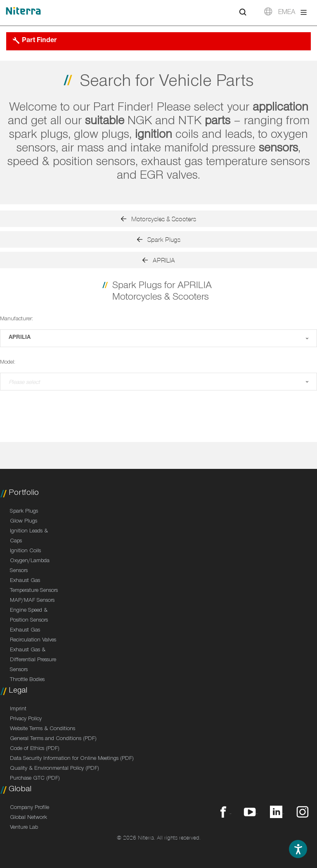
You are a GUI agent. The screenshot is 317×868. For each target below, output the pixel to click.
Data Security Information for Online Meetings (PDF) (72, 759)
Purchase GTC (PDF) (35, 779)
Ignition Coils (25, 551)
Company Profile (30, 808)
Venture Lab (24, 828)
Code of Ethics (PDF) (35, 749)
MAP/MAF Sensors (32, 601)
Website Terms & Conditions (43, 729)
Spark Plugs (24, 512)
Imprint (18, 710)
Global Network (28, 818)
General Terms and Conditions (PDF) (53, 739)
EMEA (287, 13)
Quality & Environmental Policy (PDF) (54, 769)
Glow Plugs (24, 522)
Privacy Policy (26, 719)
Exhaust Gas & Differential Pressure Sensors (33, 660)
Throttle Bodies (27, 680)
